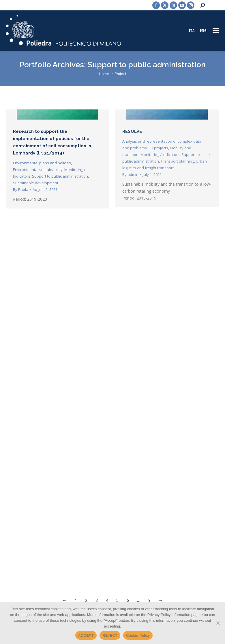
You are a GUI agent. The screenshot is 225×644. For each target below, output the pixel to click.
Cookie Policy (138, 635)
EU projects (158, 148)
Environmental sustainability (38, 170)
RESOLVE (132, 131)
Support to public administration (60, 176)
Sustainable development (36, 183)
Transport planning (177, 161)
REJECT (110, 635)
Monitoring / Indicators (160, 155)
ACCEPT (86, 635)
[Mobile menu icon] (216, 31)
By (21, 189)
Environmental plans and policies (42, 163)
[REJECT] (218, 623)
